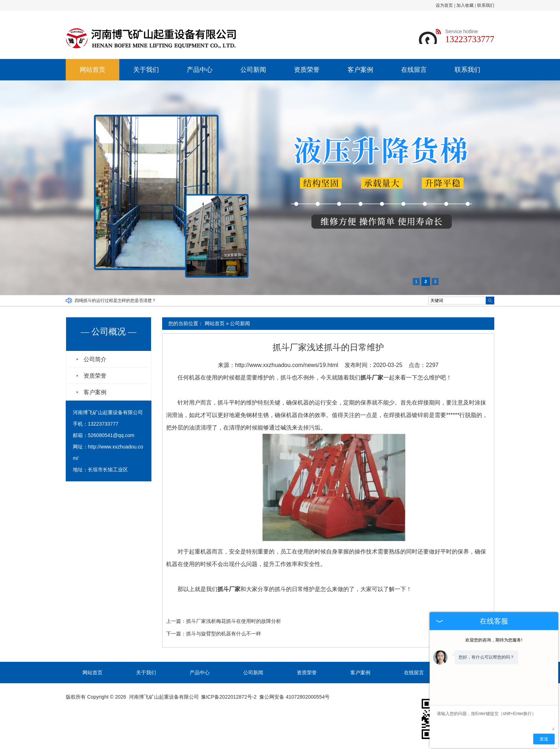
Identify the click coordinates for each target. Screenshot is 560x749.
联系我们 (486, 5)
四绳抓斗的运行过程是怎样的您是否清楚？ (115, 301)
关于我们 (146, 70)
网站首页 (92, 70)
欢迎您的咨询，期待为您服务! (494, 640)
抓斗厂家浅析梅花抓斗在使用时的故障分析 (234, 621)
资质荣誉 (307, 70)
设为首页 (444, 5)
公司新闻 (253, 70)
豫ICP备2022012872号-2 (229, 697)
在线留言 (414, 70)
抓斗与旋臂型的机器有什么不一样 (224, 634)
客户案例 (360, 70)
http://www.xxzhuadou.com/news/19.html (287, 365)
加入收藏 (465, 5)
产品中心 (200, 70)
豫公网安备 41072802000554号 (294, 697)
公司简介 (95, 359)
